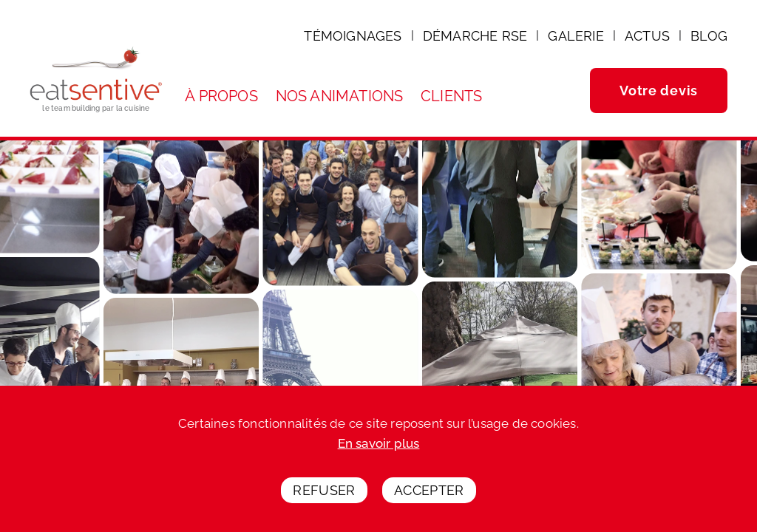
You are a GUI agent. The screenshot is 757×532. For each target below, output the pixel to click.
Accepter (429, 494)
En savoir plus (379, 448)
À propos (221, 96)
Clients (451, 96)
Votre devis (659, 91)
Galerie (576, 36)
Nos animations (340, 96)
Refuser (324, 494)
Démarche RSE (475, 36)
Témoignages (353, 36)
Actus (647, 36)
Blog (709, 36)
